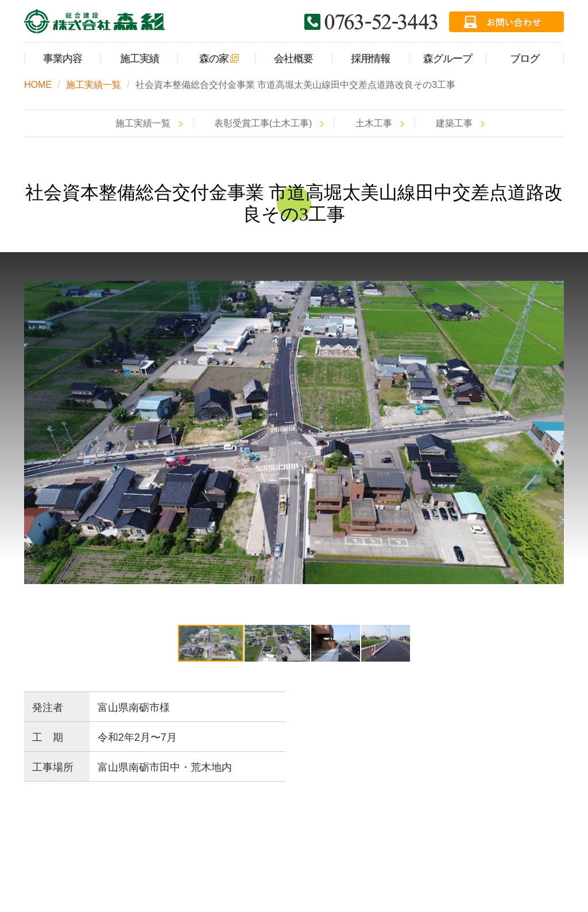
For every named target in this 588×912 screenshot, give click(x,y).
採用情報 (345, 826)
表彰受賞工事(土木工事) (263, 123)
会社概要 (284, 826)
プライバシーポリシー (511, 826)
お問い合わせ (414, 826)
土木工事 (374, 123)
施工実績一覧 (94, 85)
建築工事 (454, 123)
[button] (554, 432)
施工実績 (161, 826)
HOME (38, 85)
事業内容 (101, 826)
